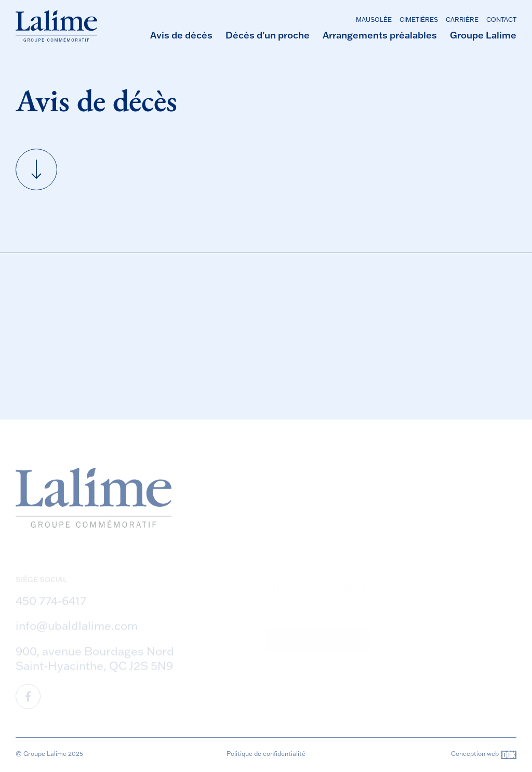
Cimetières (419, 19)
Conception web (484, 755)
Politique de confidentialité (266, 754)
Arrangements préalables (380, 35)
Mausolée (374, 19)
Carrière (462, 19)
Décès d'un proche (268, 35)
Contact (501, 19)
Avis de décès (181, 35)
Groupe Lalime (483, 35)
